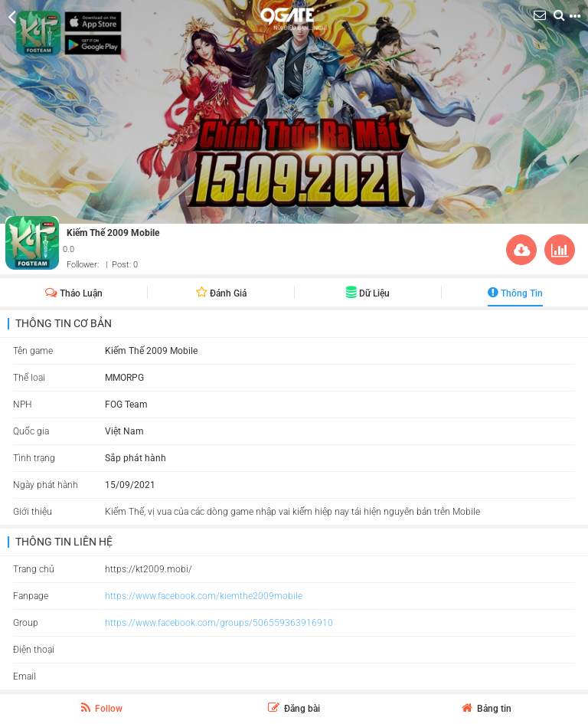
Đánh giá (221, 293)
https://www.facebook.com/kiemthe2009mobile (204, 596)
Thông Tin (515, 293)
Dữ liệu (368, 293)
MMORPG (124, 378)
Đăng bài (294, 709)
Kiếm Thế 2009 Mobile (113, 233)
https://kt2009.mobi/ (149, 569)
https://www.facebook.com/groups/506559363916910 (219, 623)
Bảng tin (487, 709)
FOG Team (126, 405)
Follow (102, 708)
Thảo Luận (74, 293)
